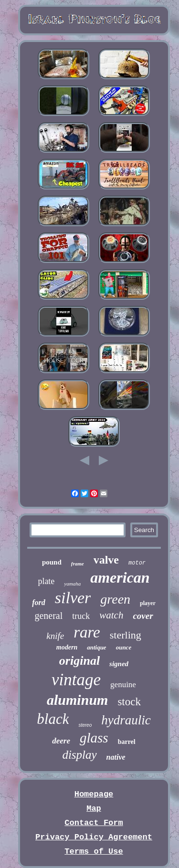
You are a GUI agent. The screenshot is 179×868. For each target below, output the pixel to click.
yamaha (72, 584)
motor (137, 563)
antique (96, 647)
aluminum (77, 700)
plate (46, 581)
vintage (76, 680)
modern (67, 647)
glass (94, 738)
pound (52, 562)
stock (129, 702)
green (115, 599)
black (53, 719)
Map (94, 809)
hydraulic (126, 720)
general (48, 616)
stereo (85, 725)
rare (87, 632)
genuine (123, 685)
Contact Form (94, 823)
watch (111, 615)
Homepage (94, 794)
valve (106, 560)
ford (39, 602)
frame (78, 564)
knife (55, 636)
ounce (124, 647)
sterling (126, 635)
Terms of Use (94, 852)
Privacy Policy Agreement (94, 837)
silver (73, 598)
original (79, 661)
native (116, 757)
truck (81, 616)
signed (119, 664)
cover (143, 616)
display (79, 755)
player (148, 603)
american (120, 577)
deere (61, 741)
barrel (127, 742)
